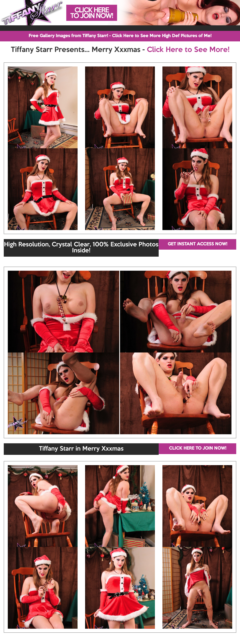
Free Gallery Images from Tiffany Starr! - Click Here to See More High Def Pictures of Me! (120, 36)
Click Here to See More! (188, 50)
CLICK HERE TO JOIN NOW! (198, 448)
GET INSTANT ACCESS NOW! (197, 244)
